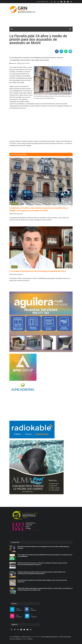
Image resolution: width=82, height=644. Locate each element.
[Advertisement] (40, 19)
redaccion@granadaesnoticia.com (50, 637)
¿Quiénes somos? (26, 637)
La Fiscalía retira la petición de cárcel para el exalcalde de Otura (38, 271)
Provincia (14, 267)
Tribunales (15, 204)
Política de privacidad (65, 637)
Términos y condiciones (15, 639)
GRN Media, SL (17, 637)
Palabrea (30, 639)
